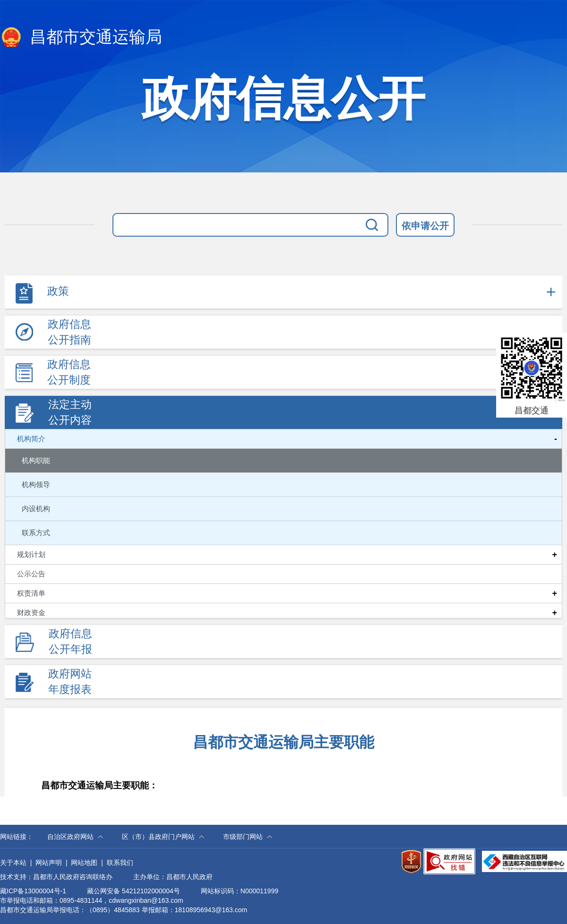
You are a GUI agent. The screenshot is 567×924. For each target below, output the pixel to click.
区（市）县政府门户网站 (158, 837)
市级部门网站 (243, 837)
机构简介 (31, 439)
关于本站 (13, 863)
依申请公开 (425, 226)
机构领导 (36, 484)
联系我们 (120, 863)
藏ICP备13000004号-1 (33, 891)
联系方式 (36, 533)
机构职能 (36, 460)
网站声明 (49, 863)
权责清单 (31, 593)
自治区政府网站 (70, 837)
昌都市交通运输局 (81, 38)
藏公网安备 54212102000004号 (133, 891)
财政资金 (31, 613)
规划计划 (31, 555)
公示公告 (31, 574)
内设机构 (36, 509)
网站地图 (84, 863)
